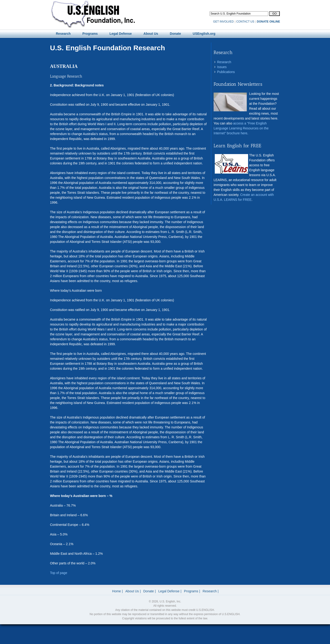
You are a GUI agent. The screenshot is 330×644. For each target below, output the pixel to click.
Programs (191, 591)
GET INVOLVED (223, 22)
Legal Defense (169, 591)
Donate (149, 591)
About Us (132, 591)
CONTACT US (245, 22)
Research (224, 62)
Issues (222, 67)
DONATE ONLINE (269, 22)
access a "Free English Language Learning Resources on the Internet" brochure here (241, 128)
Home (117, 591)
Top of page (59, 573)
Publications (226, 72)
